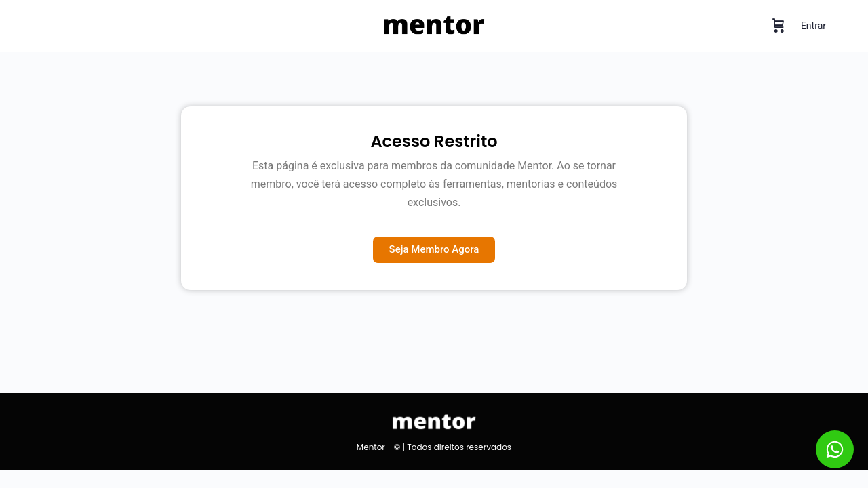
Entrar (813, 26)
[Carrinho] (778, 26)
